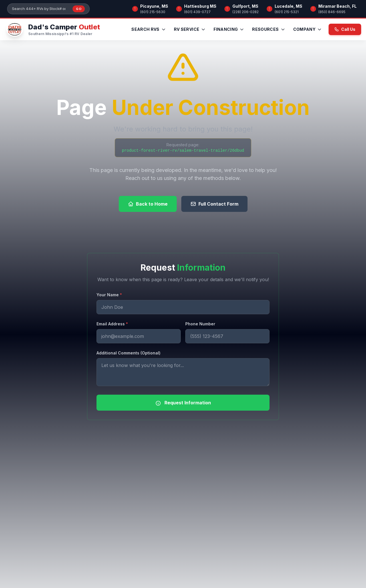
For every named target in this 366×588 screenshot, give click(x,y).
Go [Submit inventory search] (79, 9)
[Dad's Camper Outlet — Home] (52, 29)
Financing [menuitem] (229, 29)
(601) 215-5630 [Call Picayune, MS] (153, 12)
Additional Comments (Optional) (128, 353)
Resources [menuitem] (269, 29)
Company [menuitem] (307, 29)
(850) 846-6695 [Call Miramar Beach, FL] (332, 12)
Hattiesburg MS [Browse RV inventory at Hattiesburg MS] (200, 6)
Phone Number (200, 324)
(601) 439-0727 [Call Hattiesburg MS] (197, 12)
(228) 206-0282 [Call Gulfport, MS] (246, 12)
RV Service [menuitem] (190, 29)
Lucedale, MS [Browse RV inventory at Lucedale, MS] (288, 6)
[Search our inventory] (41, 9)
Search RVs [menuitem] (149, 29)
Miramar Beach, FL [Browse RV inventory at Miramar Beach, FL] (337, 6)
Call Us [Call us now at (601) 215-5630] (345, 29)
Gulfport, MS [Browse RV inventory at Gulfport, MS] (245, 6)
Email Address (112, 324)
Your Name (109, 295)
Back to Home (148, 204)
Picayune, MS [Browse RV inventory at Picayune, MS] (154, 6)
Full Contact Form (214, 204)
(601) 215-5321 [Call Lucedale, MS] (287, 12)
